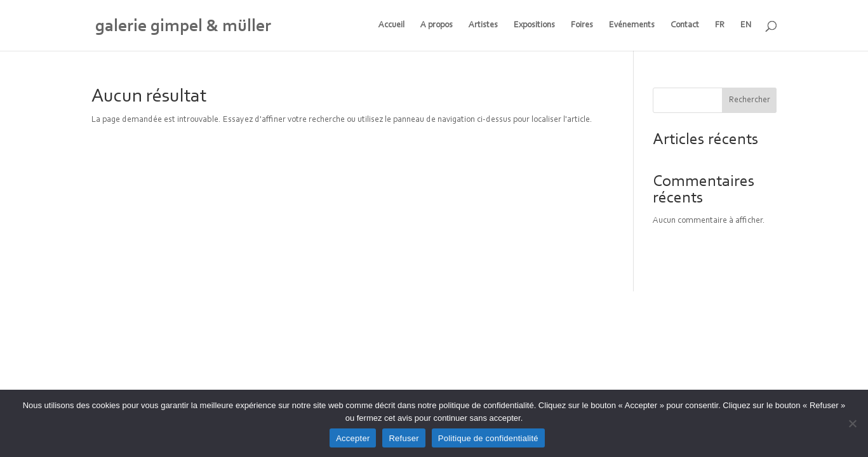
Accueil (391, 25)
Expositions (534, 25)
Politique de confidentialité (488, 438)
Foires (582, 25)
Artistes (483, 25)
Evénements (632, 25)
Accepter (353, 438)
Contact (685, 25)
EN (746, 25)
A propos (437, 25)
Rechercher (750, 100)
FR (720, 25)
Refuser (404, 438)
